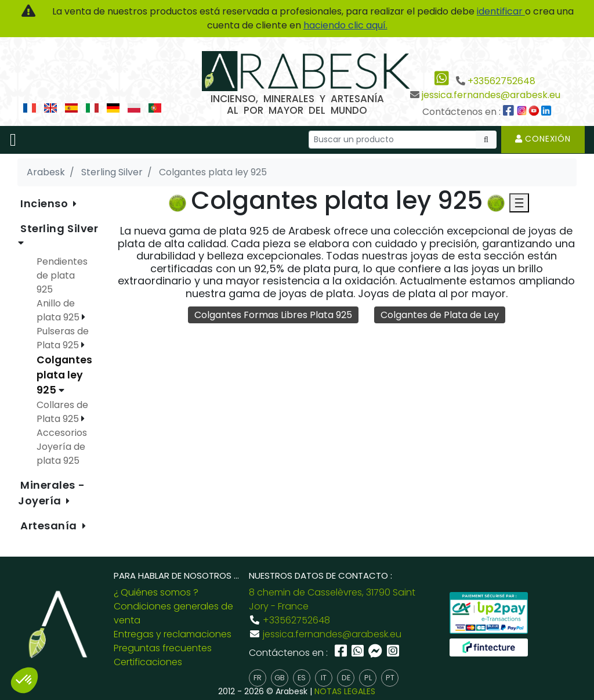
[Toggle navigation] (13, 140)
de (346, 678)
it (324, 678)
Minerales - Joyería (51, 493)
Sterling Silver (59, 228)
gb (280, 678)
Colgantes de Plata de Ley (440, 315)
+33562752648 (501, 81)
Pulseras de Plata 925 (63, 338)
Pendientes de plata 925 (62, 275)
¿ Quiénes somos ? (156, 592)
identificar (501, 11)
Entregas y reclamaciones (173, 634)
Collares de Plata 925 (62, 412)
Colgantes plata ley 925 (64, 375)
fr (258, 678)
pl (368, 678)
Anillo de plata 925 (59, 310)
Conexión (543, 139)
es (302, 678)
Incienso (46, 203)
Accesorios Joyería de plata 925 (62, 447)
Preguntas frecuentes (163, 648)
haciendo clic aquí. (345, 25)
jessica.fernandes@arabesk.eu (491, 95)
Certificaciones (148, 662)
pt (390, 678)
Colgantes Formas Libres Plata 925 (273, 315)
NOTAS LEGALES (345, 691)
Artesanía (50, 526)
